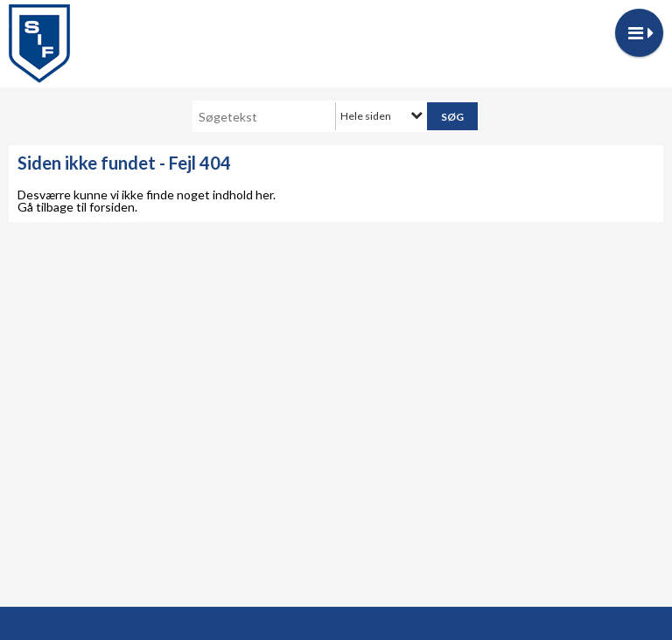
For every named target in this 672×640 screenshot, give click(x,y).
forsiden (112, 207)
